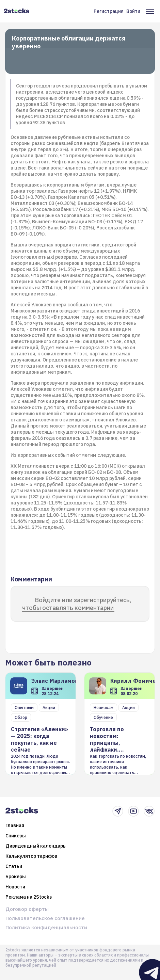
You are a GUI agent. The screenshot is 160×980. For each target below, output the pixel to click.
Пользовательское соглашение (45, 918)
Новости (15, 887)
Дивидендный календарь (36, 846)
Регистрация (109, 11)
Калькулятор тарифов (31, 856)
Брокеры (16, 877)
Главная (15, 825)
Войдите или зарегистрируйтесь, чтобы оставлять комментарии (77, 604)
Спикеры (16, 836)
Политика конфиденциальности (46, 927)
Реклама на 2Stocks (29, 897)
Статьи (14, 866)
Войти (133, 11)
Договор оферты (27, 909)
